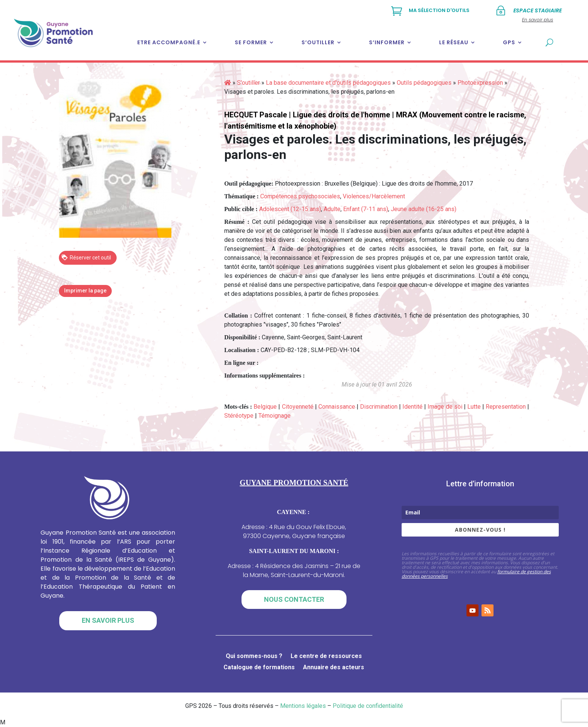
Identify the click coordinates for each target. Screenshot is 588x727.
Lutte (474, 407)
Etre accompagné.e (169, 42)
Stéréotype (239, 416)
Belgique (265, 407)
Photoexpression (480, 83)
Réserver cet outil (86, 257)
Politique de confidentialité (368, 706)
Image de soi (445, 407)
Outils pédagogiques (424, 83)
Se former (251, 42)
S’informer (387, 42)
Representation (506, 407)
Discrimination (379, 407)
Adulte (332, 209)
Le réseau (454, 42)
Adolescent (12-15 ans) (290, 209)
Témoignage (274, 416)
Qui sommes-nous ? (254, 657)
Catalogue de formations (259, 668)
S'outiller (248, 83)
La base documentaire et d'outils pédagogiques (328, 83)
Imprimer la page (85, 291)
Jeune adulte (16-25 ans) (424, 209)
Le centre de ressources (326, 657)
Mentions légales (303, 706)
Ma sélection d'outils (439, 10)
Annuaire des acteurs (334, 668)
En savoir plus (108, 620)
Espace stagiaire (538, 10)
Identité (412, 407)
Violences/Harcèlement (374, 196)
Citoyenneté (298, 407)
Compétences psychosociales (300, 196)
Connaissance (337, 407)
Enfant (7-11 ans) (366, 209)
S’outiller (318, 42)
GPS (509, 42)
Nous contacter (294, 599)
